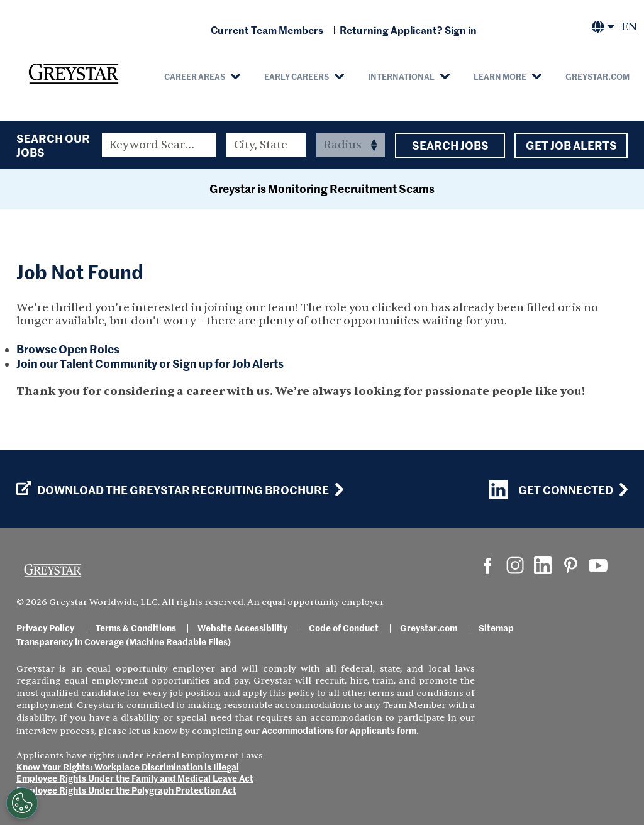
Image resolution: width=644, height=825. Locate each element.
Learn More (500, 76)
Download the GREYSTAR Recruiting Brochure (173, 490)
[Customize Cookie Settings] (22, 803)
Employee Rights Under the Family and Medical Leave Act (135, 778)
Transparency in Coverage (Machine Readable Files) (124, 641)
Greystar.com (597, 76)
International (401, 76)
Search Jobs (450, 145)
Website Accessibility (242, 628)
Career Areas (195, 76)
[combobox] (266, 145)
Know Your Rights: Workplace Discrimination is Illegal (128, 767)
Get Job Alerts (571, 145)
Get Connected (551, 490)
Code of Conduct (344, 628)
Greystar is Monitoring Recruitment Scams (322, 188)
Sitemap (496, 628)
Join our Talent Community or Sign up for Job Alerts (150, 363)
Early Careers (297, 76)
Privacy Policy (45, 628)
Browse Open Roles (68, 349)
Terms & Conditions (136, 628)
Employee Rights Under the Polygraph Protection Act (126, 790)
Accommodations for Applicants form (339, 730)
